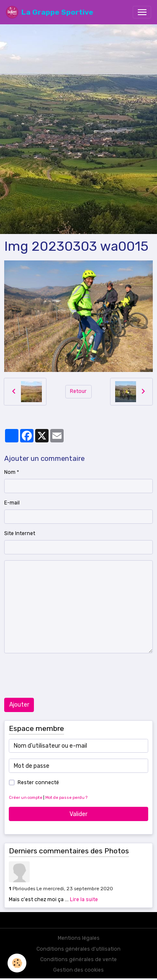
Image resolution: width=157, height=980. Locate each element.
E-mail (12, 503)
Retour (78, 391)
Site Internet (20, 533)
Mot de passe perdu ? (66, 797)
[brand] (50, 12)
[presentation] (68, 676)
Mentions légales (79, 938)
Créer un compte (26, 797)
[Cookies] (17, 963)
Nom (10, 472)
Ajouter (19, 705)
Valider (78, 814)
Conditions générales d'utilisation (78, 949)
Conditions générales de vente (78, 959)
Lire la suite (84, 899)
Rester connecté (38, 782)
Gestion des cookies (78, 970)
